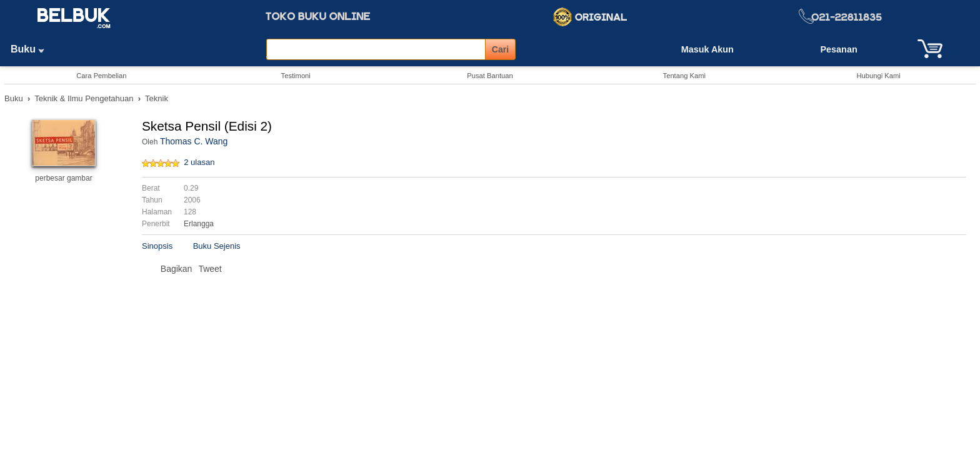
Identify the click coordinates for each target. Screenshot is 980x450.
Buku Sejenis (217, 246)
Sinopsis (157, 246)
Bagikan (177, 269)
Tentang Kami (684, 76)
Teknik (157, 98)
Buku (32, 49)
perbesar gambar (63, 178)
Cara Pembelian (101, 76)
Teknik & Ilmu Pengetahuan (84, 98)
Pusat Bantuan (490, 76)
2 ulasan (199, 162)
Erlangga (199, 224)
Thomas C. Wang (194, 141)
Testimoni (296, 76)
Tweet (210, 269)
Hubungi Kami (878, 76)
